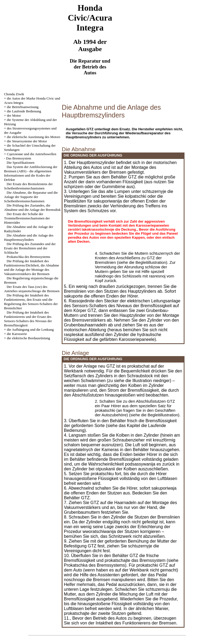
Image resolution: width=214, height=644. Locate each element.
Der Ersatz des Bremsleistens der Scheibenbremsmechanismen (28, 186)
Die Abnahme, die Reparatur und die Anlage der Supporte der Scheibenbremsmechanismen (31, 197)
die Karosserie (17, 334)
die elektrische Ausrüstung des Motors (34, 137)
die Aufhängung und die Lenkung (30, 329)
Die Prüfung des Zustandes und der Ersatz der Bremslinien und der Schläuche (30, 248)
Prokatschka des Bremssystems (28, 257)
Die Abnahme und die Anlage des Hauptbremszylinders (29, 237)
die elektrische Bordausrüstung (29, 338)
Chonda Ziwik (14, 94)
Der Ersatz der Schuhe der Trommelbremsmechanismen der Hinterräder (27, 218)
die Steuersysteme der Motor (27, 141)
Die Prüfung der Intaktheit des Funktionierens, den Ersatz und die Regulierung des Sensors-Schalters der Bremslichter (31, 302)
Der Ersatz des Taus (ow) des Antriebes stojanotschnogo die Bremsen (32, 289)
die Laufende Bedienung (24, 111)
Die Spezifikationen (21, 163)
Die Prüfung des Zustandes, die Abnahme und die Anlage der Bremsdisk (32, 207)
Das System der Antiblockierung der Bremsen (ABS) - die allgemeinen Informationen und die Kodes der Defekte (31, 173)
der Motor (14, 115)
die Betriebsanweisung (23, 107)
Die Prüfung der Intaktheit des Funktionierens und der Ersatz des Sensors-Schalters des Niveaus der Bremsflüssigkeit (28, 319)
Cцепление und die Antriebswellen (32, 154)
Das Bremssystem (19, 158)
